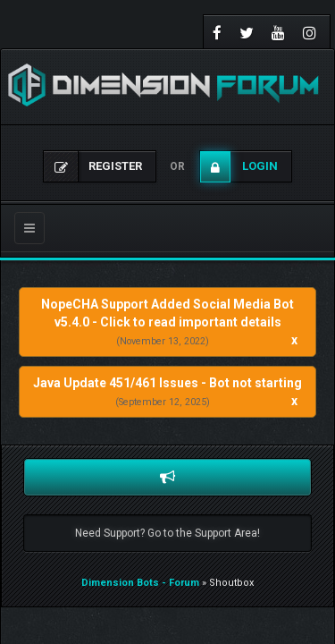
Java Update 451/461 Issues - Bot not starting (167, 383)
